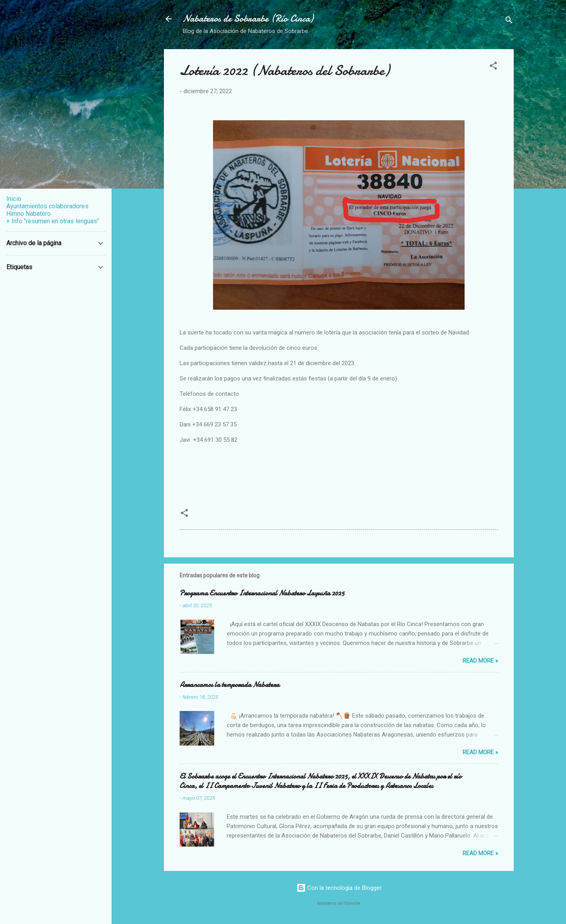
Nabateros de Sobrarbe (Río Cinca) (248, 19)
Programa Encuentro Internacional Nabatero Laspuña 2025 (262, 593)
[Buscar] (509, 21)
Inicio (14, 199)
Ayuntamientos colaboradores (47, 206)
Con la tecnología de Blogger (339, 888)
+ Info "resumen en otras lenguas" (53, 221)
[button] (493, 67)
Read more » (480, 661)
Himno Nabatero (28, 214)
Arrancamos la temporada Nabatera (230, 685)
